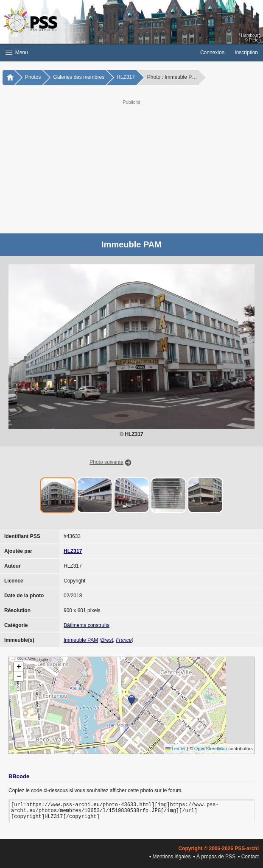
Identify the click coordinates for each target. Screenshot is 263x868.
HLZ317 (126, 77)
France (124, 640)
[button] (98, 53)
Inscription (246, 53)
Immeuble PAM (81, 640)
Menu (17, 53)
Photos (33, 77)
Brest (107, 640)
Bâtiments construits (87, 625)
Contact (250, 857)
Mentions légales (171, 857)
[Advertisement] (131, 166)
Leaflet (176, 749)
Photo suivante (106, 462)
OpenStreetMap (211, 749)
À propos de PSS (216, 857)
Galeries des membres (79, 77)
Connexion (212, 53)
